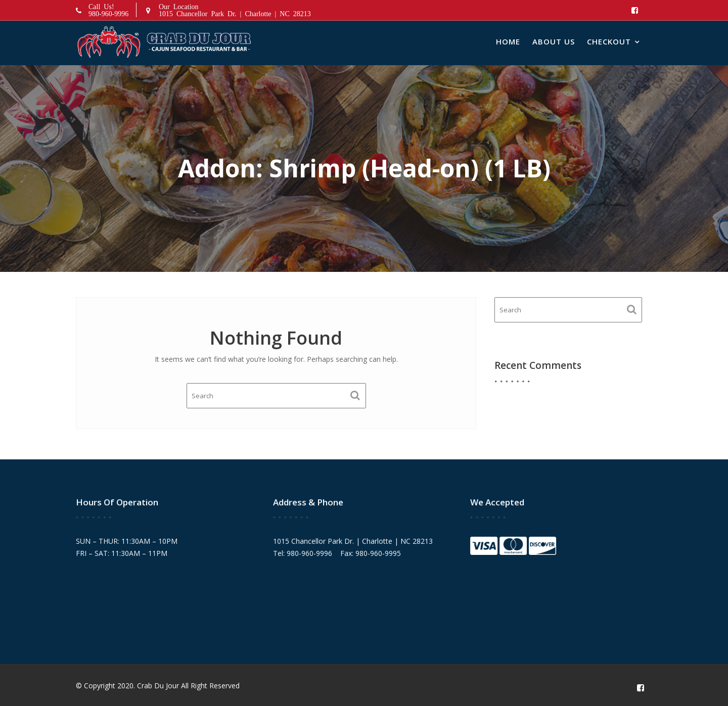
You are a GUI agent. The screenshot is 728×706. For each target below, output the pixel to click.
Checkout (609, 41)
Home (508, 41)
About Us (554, 41)
